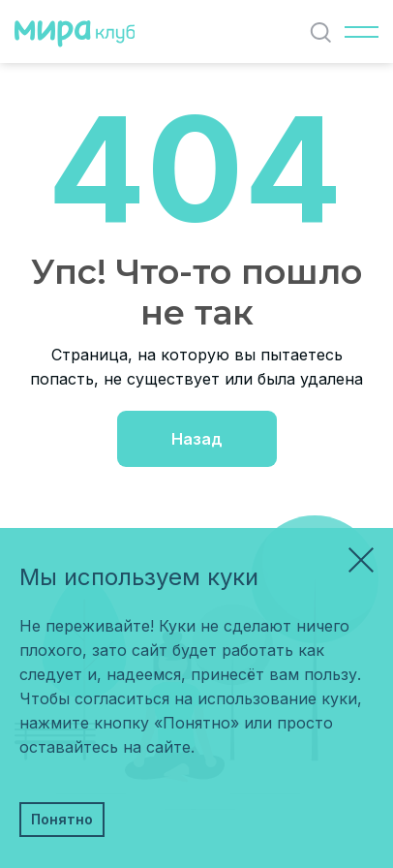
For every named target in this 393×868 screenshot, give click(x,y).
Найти (325, 32)
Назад (197, 439)
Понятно (62, 819)
